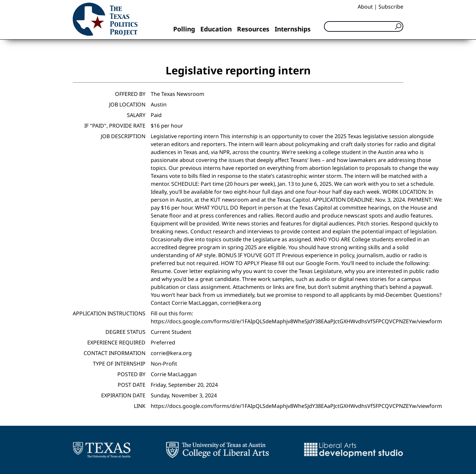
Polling (184, 29)
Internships (293, 29)
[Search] (364, 26)
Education (216, 29)
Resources (253, 29)
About (365, 7)
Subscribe (391, 7)
